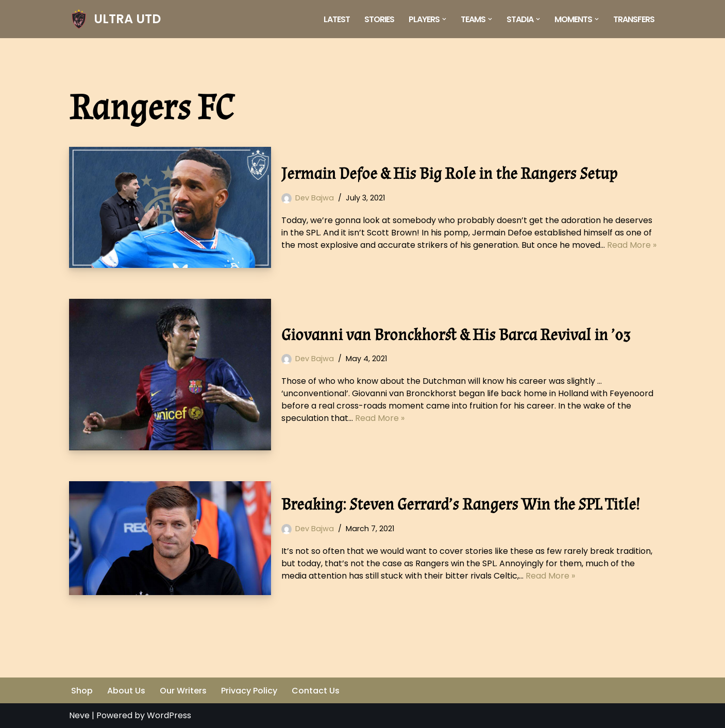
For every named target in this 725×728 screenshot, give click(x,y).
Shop (82, 691)
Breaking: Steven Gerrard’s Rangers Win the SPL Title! (460, 505)
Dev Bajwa (315, 198)
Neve (79, 715)
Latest (337, 19)
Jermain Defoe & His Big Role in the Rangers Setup (449, 174)
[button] (444, 19)
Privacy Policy (249, 691)
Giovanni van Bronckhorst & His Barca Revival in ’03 (456, 335)
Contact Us (316, 691)
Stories (379, 19)
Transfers (634, 19)
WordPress (169, 715)
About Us (126, 691)
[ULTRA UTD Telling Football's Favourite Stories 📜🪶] (115, 19)
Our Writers (183, 691)
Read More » (632, 245)
